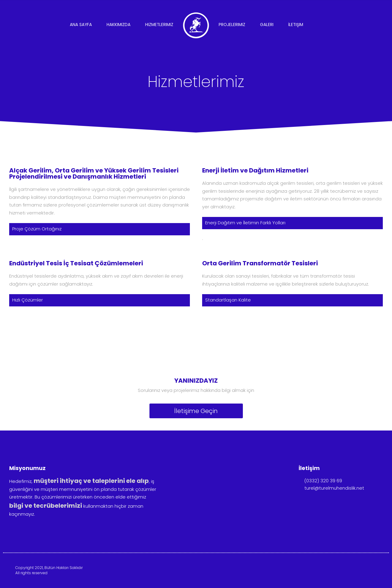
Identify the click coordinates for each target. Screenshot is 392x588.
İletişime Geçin (196, 411)
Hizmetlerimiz (159, 25)
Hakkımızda (119, 25)
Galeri (267, 25)
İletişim (296, 25)
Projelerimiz (232, 25)
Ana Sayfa (81, 25)
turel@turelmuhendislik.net (331, 488)
